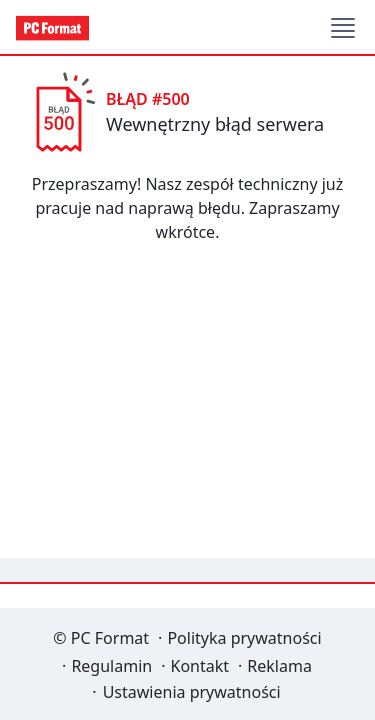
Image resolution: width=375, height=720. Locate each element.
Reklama (279, 666)
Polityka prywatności (244, 638)
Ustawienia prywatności (192, 692)
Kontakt (199, 666)
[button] (343, 28)
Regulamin (111, 666)
